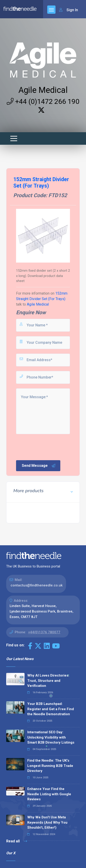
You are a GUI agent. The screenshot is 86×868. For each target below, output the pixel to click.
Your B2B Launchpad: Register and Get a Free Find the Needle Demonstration (51, 709)
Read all (17, 841)
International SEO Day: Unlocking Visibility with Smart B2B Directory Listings (51, 737)
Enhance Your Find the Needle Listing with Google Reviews (49, 794)
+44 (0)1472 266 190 (43, 101)
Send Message (39, 466)
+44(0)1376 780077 (44, 632)
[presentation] (50, 447)
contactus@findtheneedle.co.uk (37, 585)
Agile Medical (43, 90)
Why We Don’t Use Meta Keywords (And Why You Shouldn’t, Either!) (47, 822)
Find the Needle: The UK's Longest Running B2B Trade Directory (50, 766)
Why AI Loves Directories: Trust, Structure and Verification (48, 681)
